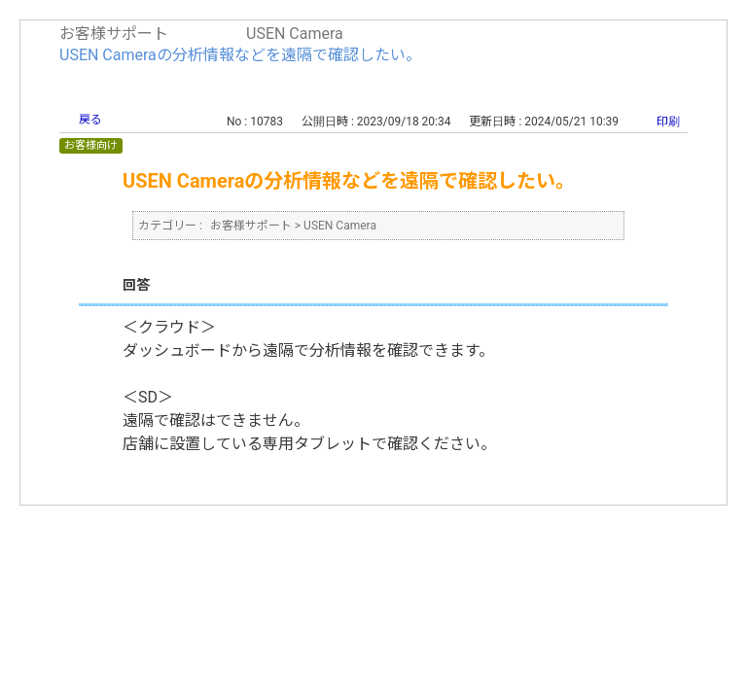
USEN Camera (295, 34)
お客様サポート (114, 34)
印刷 (668, 122)
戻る (90, 120)
